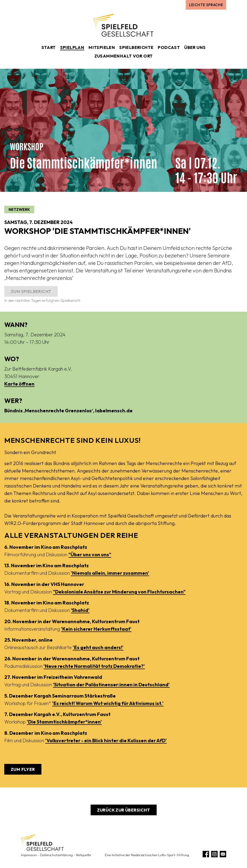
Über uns (195, 47)
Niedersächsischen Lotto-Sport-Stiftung (160, 855)
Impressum (29, 855)
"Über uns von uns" (90, 555)
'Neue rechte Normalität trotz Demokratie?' (94, 666)
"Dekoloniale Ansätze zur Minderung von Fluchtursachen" (119, 592)
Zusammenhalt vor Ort (124, 56)
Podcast (169, 47)
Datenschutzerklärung (56, 855)
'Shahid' (80, 610)
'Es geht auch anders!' (98, 647)
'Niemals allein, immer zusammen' (110, 573)
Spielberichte (136, 47)
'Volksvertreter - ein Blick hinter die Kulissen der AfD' (106, 741)
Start (49, 47)
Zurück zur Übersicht (124, 810)
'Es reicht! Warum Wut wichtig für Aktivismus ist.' (108, 703)
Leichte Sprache (206, 5)
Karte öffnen (19, 384)
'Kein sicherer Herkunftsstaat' (96, 629)
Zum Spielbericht (31, 291)
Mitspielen (102, 47)
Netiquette (83, 855)
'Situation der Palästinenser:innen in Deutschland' (111, 685)
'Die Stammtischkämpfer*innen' (64, 722)
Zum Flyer (23, 769)
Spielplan (72, 47)
